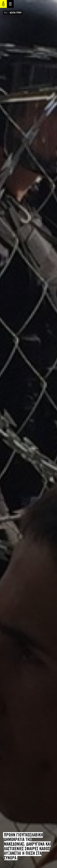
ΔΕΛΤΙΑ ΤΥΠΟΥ (16, 13)
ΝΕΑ (6, 13)
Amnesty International (3, 4)
